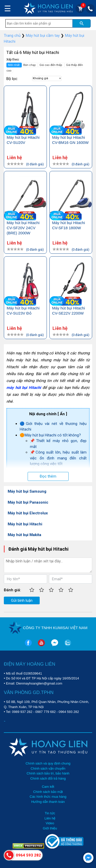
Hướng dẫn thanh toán (48, 802)
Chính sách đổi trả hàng (48, 778)
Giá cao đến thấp (51, 65)
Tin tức (50, 813)
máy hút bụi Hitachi (24, 388)
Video (50, 823)
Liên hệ (50, 818)
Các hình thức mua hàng (48, 797)
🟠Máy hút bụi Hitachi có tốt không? (50, 435)
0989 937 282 (22, 712)
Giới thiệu (50, 828)
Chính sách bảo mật (48, 792)
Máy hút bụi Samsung (27, 491)
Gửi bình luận (22, 600)
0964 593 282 (69, 712)
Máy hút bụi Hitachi (25, 524)
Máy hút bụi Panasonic (28, 502)
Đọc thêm (48, 476)
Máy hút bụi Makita (24, 535)
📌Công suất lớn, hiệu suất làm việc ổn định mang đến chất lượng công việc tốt (58, 458)
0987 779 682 (46, 712)
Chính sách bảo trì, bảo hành (48, 773)
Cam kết (48, 787)
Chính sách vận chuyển (48, 768)
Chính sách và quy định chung (48, 763)
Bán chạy (30, 65)
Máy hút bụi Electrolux (28, 513)
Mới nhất (14, 65)
